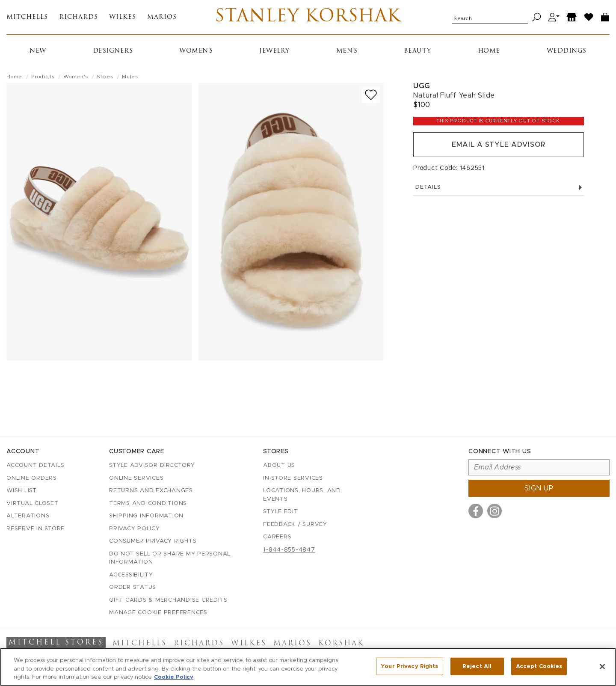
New (38, 51)
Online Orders (32, 478)
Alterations (28, 516)
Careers (277, 537)
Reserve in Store (36, 529)
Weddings (567, 51)
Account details (35, 465)
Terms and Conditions (148, 503)
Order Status (133, 587)
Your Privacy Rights (409, 666)
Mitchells (27, 17)
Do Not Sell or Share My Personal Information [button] (170, 558)
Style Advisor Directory (152, 465)
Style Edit (281, 512)
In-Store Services (293, 478)
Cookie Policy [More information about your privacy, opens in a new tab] (174, 677)
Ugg (422, 86)
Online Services (136, 478)
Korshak (341, 644)
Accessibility (131, 575)
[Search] (537, 17)
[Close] (602, 666)
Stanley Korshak (308, 17)
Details (499, 187)
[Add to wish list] (371, 95)
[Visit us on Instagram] (495, 511)
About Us (279, 465)
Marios (162, 17)
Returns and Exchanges (151, 491)
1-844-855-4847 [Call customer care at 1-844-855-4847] (289, 550)
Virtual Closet (33, 503)
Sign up (539, 488)
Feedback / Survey (295, 524)
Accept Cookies (539, 666)
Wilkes (123, 17)
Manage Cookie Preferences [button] (158, 613)
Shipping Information (146, 516)
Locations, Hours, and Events (302, 495)
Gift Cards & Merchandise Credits (168, 600)
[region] (308, 667)
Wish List (22, 491)
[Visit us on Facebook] (476, 511)
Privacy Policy (135, 529)
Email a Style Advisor (499, 145)
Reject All (477, 666)
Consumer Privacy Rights (153, 541)
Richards (78, 17)
